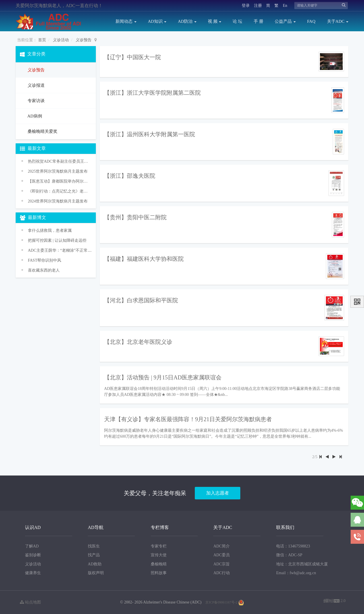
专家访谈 (36, 101)
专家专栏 (159, 546)
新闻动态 (126, 21)
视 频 (215, 21)
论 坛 (237, 21)
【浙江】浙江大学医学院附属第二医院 (152, 93)
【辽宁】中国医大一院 (133, 57)
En (285, 6)
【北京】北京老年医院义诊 (138, 342)
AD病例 (34, 116)
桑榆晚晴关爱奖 (42, 131)
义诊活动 (61, 40)
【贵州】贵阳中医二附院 (135, 217)
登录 (246, 6)
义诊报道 (36, 85)
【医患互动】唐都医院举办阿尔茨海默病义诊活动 (58, 181)
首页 (42, 40)
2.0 (335, 601)
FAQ (311, 21)
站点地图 (30, 602)
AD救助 (95, 564)
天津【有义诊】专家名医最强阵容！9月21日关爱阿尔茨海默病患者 (188, 419)
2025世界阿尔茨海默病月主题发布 (58, 171)
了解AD (32, 546)
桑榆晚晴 (159, 564)
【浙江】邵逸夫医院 (130, 176)
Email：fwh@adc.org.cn (296, 573)
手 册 (258, 21)
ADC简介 (222, 546)
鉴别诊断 (33, 555)
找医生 (94, 546)
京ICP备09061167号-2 (221, 602)
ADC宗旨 (222, 564)
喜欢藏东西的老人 (44, 270)
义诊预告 (84, 40)
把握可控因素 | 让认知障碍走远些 (57, 240)
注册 (258, 6)
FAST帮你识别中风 (45, 260)
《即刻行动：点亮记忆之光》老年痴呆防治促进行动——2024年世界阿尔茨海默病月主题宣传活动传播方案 (58, 191)
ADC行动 (222, 573)
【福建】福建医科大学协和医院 (144, 259)
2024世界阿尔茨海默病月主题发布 (58, 201)
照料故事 (159, 573)
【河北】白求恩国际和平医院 (141, 300)
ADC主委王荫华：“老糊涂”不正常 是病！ (64, 250)
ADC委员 (222, 555)
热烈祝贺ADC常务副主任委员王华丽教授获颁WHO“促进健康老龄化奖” (58, 161)
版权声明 (96, 573)
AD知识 (157, 21)
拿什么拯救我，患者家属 (50, 230)
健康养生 (33, 573)
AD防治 (187, 21)
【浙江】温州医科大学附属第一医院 (150, 134)
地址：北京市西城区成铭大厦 (302, 564)
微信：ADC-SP (289, 555)
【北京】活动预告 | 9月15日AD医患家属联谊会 (163, 377)
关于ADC (338, 21)
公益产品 (285, 21)
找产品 (94, 555)
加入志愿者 (218, 493)
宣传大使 (159, 555)
